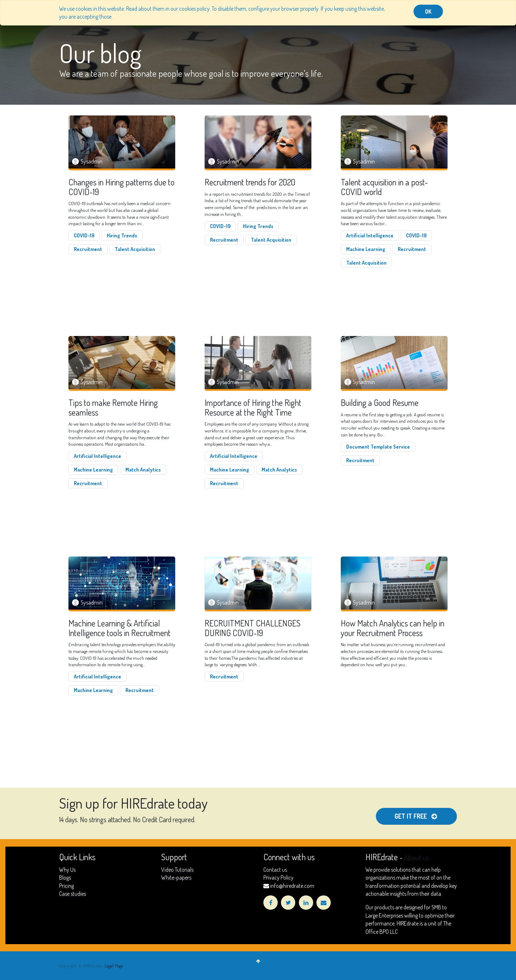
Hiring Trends (122, 235)
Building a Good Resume (380, 403)
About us (417, 857)
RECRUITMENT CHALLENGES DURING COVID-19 (253, 628)
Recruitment (88, 249)
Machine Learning (366, 249)
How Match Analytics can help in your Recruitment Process (393, 628)
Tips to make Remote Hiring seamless (113, 408)
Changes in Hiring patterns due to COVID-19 (121, 187)
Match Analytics (143, 470)
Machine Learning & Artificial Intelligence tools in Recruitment (120, 628)
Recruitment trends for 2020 (250, 182)
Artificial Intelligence (370, 235)
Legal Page (114, 966)
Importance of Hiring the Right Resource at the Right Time (253, 408)
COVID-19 (84, 235)
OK (428, 11)
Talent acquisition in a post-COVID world (384, 187)
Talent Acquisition (135, 249)
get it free (416, 816)
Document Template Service (378, 447)
